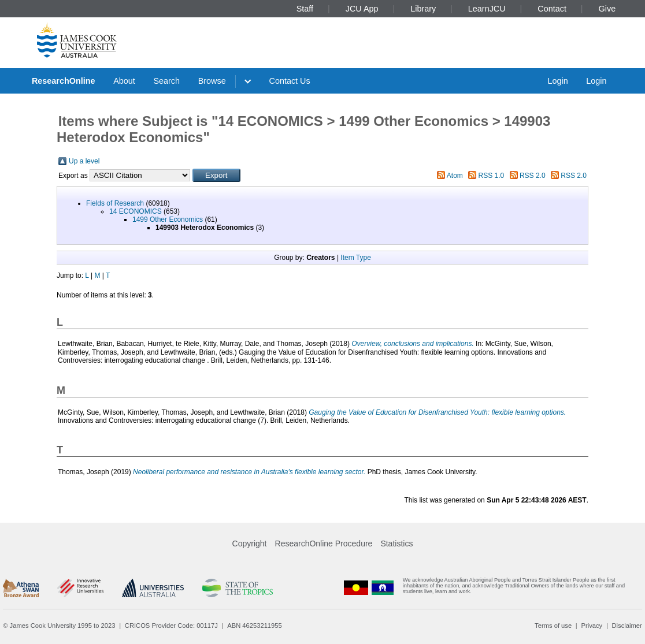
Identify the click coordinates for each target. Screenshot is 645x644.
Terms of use (553, 626)
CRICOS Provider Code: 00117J (171, 626)
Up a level (84, 161)
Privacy (592, 626)
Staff (305, 9)
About (124, 81)
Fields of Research (115, 203)
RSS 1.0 (492, 176)
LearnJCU (487, 9)
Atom (455, 176)
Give (607, 9)
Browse (212, 81)
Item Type (355, 258)
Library (423, 9)
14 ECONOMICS (136, 211)
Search (166, 81)
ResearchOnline (64, 81)
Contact (552, 9)
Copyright (250, 544)
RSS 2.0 (533, 176)
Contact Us (290, 81)
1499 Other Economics (168, 219)
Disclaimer (627, 626)
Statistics (396, 544)
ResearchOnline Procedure (324, 544)
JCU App (362, 9)
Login (557, 81)
